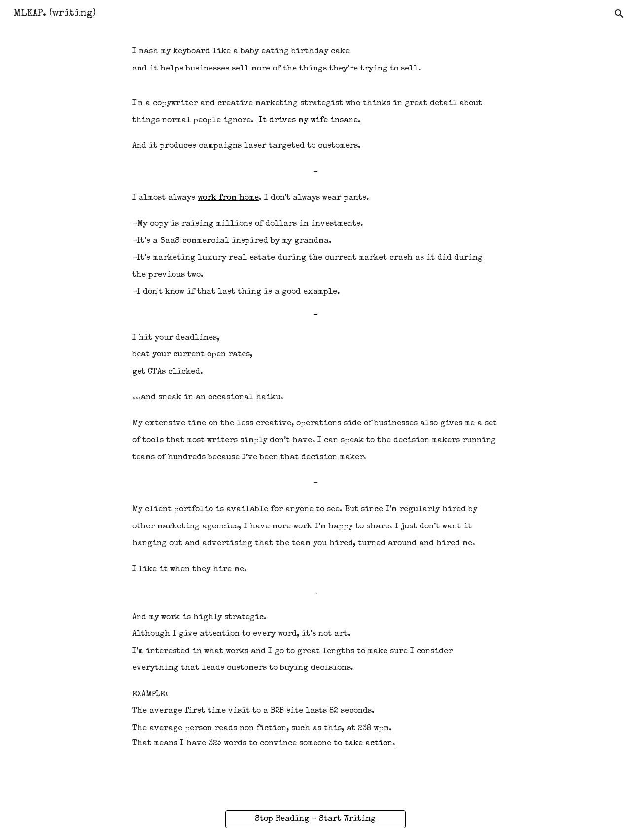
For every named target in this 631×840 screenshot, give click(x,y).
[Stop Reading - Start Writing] (315, 819)
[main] (315, 397)
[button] (619, 14)
